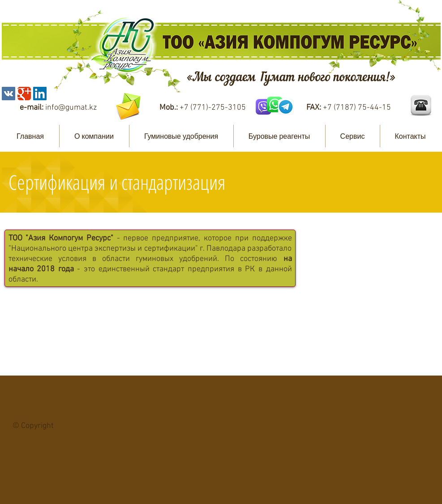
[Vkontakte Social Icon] (9, 94)
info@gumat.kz (71, 108)
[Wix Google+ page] (24, 94)
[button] (94, 136)
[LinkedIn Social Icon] (40, 94)
